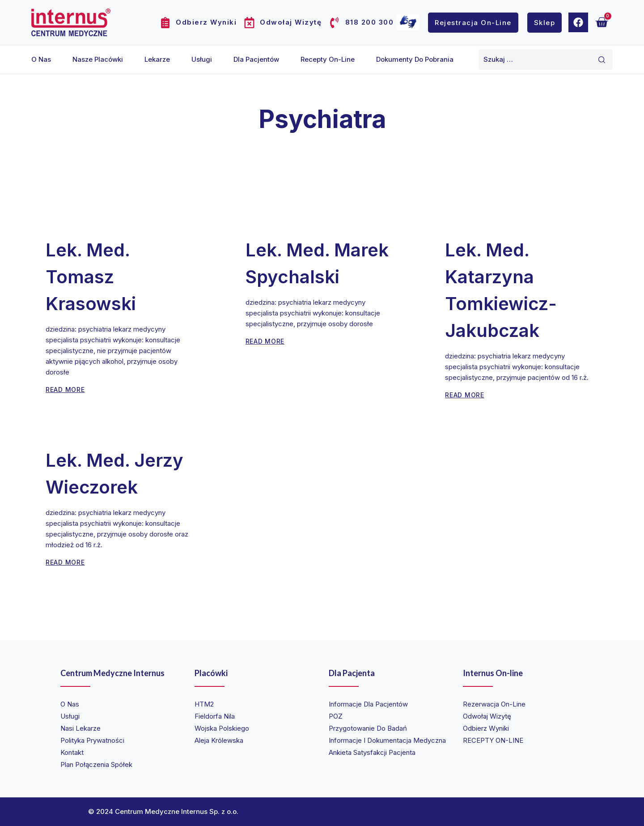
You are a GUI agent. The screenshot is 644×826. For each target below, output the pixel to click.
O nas (41, 59)
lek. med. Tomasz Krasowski (91, 277)
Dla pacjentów (256, 59)
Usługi (202, 59)
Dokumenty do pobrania (415, 59)
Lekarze (157, 59)
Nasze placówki (98, 59)
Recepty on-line (328, 59)
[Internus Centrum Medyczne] (71, 22)
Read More (65, 390)
